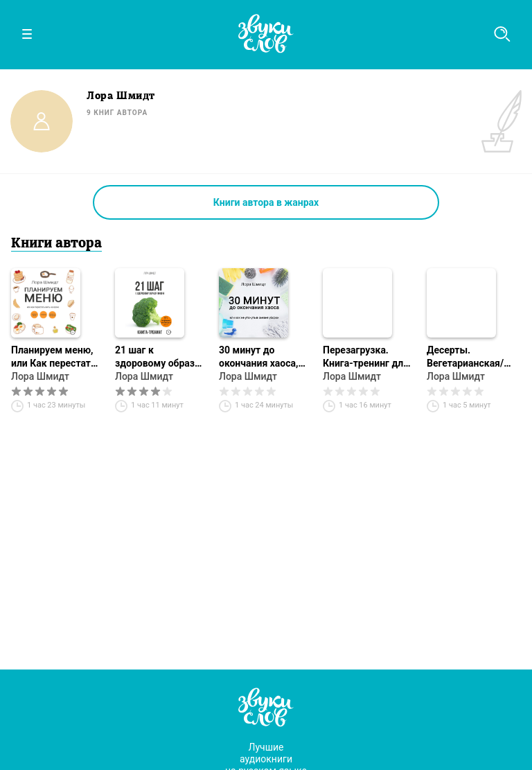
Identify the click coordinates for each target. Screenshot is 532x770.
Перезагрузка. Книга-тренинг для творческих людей (366, 357)
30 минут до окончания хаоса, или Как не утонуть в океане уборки (263, 357)
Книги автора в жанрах (266, 202)
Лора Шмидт (40, 376)
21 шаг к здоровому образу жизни (157, 357)
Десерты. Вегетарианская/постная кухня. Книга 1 (465, 357)
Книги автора (56, 244)
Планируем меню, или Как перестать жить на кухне (54, 357)
